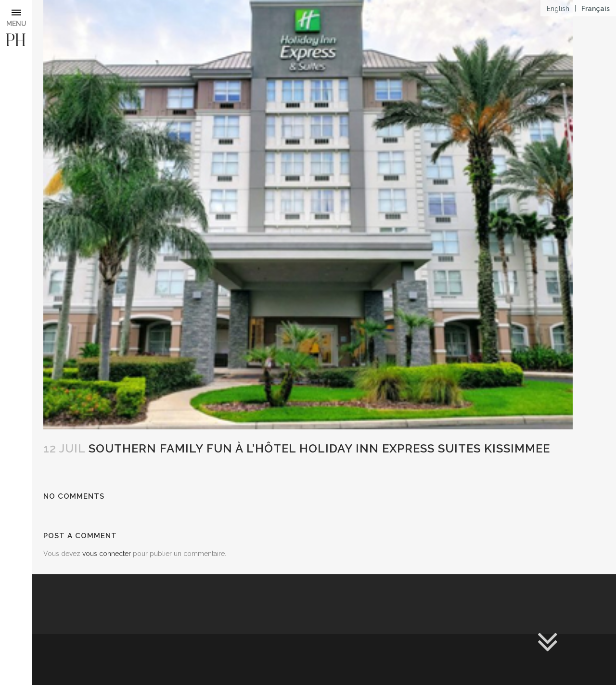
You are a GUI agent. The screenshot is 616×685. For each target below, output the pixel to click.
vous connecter (107, 554)
